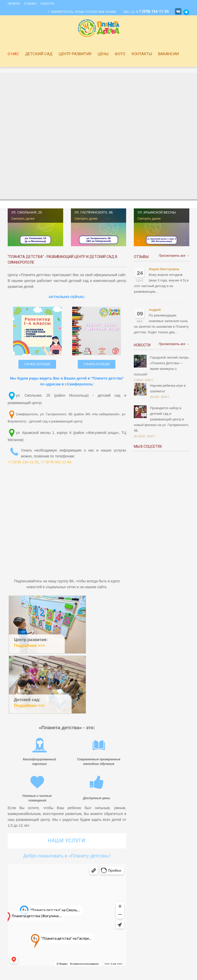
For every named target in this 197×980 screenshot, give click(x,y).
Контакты (142, 54)
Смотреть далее (23, 219)
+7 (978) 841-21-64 (56, 462)
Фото (120, 54)
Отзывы (30, 4)
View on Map (107, 12)
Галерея (14, 4)
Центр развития (75, 54)
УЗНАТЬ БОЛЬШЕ (37, 364)
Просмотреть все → (174, 256)
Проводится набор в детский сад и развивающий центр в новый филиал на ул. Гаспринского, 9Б (161, 419)
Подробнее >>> (30, 646)
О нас (13, 54)
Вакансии (168, 54)
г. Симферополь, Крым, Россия (72, 12)
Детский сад (39, 54)
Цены (103, 54)
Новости (47, 4)
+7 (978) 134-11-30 (23, 462)
